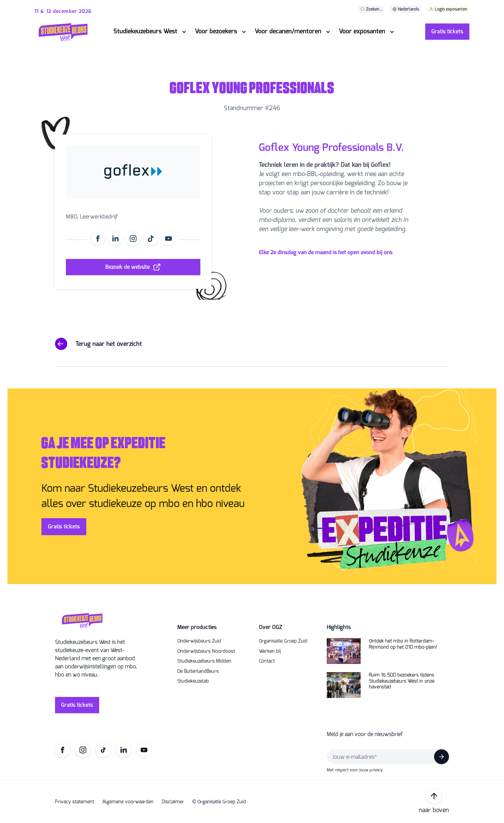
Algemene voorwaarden (128, 802)
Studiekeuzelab (193, 681)
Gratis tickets (447, 31)
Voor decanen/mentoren (288, 31)
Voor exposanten (362, 31)
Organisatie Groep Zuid (283, 641)
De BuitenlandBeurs (198, 671)
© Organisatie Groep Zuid (219, 802)
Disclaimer (173, 802)
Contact (267, 661)
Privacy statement (75, 802)
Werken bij (270, 651)
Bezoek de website (128, 267)
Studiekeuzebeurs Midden (204, 661)
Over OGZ (271, 627)
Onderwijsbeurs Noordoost (206, 651)
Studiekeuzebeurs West (145, 31)
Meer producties (197, 627)
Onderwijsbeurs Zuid (199, 641)
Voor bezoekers (216, 31)
